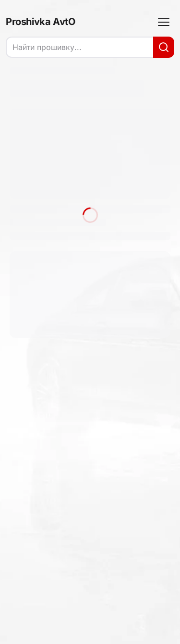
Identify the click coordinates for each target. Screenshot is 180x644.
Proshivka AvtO (40, 22)
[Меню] (164, 22)
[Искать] (164, 47)
